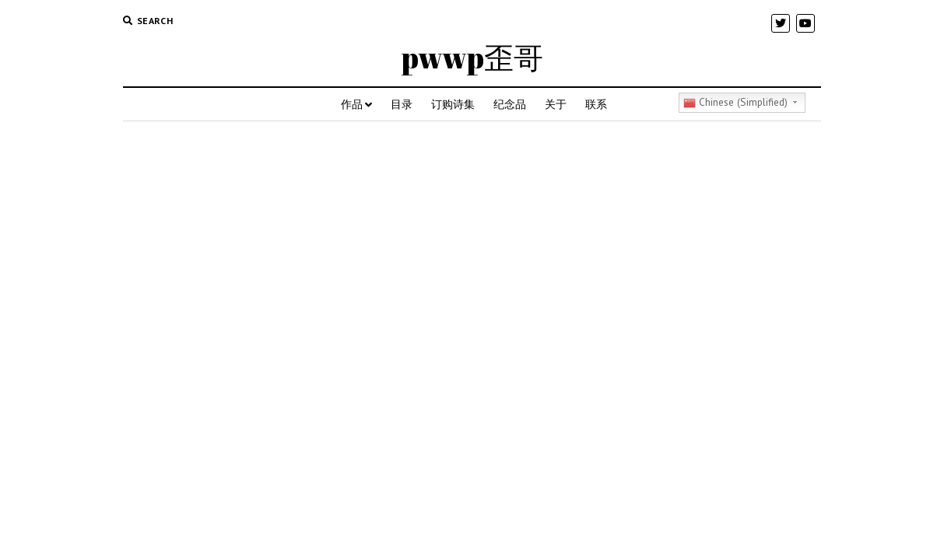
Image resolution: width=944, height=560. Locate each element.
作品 (352, 104)
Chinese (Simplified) (735, 102)
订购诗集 (453, 104)
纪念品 (510, 104)
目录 (402, 104)
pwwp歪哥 (472, 57)
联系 (596, 104)
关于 (556, 104)
